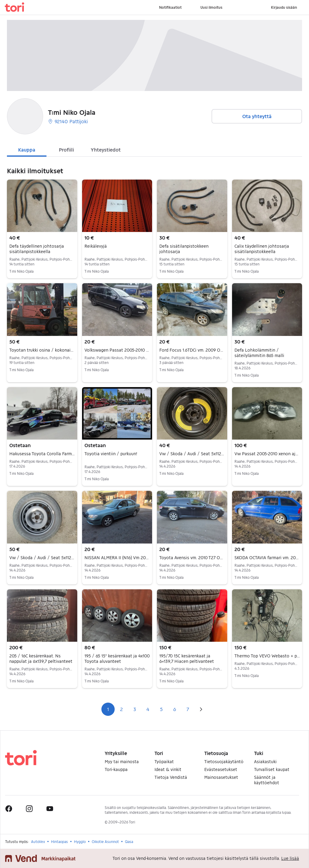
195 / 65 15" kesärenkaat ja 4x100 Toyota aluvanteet (117, 658)
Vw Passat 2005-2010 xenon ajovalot (267, 454)
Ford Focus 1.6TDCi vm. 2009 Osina (192, 350)
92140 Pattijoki (68, 121)
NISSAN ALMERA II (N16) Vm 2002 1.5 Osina (117, 558)
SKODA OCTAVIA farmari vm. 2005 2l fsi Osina (267, 558)
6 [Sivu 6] (175, 709)
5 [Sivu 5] (161, 709)
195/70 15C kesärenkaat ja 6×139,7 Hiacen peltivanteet (187, 658)
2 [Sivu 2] (121, 709)
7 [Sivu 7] (188, 709)
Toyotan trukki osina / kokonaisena (42, 350)
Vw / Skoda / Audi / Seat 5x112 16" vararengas (42, 558)
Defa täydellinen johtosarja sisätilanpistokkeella (37, 249)
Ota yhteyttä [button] (257, 116)
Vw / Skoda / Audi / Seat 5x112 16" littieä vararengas (192, 454)
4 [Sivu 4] (148, 709)
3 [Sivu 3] (135, 709)
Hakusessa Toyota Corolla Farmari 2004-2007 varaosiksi (42, 454)
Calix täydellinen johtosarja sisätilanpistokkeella (262, 249)
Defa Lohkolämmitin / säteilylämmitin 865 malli (259, 353)
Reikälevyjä (96, 246)
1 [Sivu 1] (108, 709)
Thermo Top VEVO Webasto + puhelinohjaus (267, 656)
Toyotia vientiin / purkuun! (111, 454)
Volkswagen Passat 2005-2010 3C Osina (117, 350)
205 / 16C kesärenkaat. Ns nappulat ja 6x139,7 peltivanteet (41, 658)
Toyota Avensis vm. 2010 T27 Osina (192, 558)
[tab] (27, 149)
